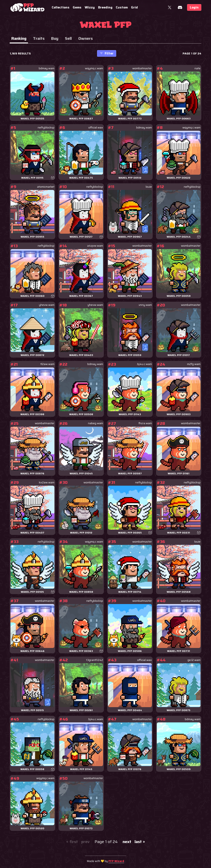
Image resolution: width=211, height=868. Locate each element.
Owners (86, 38)
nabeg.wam (96, 423)
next (127, 842)
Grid (134, 7)
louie (149, 187)
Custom (122, 7)
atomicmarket (46, 187)
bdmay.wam (47, 68)
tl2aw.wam (47, 364)
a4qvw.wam (95, 246)
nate (198, 68)
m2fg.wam (194, 364)
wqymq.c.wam (94, 68)
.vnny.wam (145, 305)
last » (140, 842)
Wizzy (90, 7)
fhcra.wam (145, 423)
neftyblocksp (46, 128)
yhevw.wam (47, 305)
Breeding (105, 7)
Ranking (19, 38)
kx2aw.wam (47, 482)
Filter (107, 53)
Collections (61, 7)
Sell (68, 38)
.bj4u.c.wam (144, 364)
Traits (39, 38)
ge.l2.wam (194, 660)
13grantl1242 (94, 660)
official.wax (96, 128)
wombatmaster (142, 68)
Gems (77, 7)
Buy (55, 38)
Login (194, 7)
